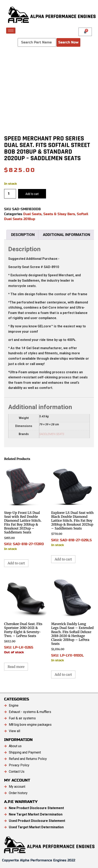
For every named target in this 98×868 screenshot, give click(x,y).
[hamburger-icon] (11, 31)
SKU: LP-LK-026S (26, 615)
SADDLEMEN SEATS (52, 434)
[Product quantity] (10, 194)
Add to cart (32, 194)
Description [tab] (23, 235)
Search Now (68, 42)
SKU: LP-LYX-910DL (73, 619)
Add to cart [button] (16, 563)
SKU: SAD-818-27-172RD (26, 508)
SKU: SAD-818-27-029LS (73, 506)
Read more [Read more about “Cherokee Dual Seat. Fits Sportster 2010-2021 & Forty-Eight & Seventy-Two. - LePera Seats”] (16, 667)
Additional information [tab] (67, 235)
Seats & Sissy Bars (59, 214)
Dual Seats (32, 214)
